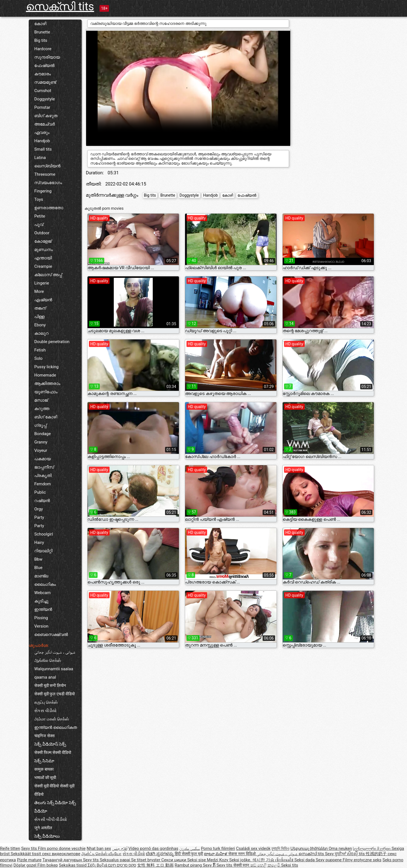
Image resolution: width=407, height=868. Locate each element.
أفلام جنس (120, 848)
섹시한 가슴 (264, 860)
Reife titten (10, 848)
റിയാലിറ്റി (43, 551)
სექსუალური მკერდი (372, 848)
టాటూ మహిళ (216, 854)
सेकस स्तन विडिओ (242, 854)
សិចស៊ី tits (356, 854)
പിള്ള (39, 317)
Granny (41, 442)
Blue (38, 568)
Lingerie (42, 283)
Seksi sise (197, 860)
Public (40, 492)
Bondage (43, 434)
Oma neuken (340, 848)
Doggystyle (45, 99)
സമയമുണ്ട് (45, 82)
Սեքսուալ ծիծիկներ (310, 848)
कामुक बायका (44, 769)
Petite (40, 216)
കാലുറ (41, 333)
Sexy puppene (329, 860)
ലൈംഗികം (45, 584)
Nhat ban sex (99, 848)
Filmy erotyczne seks (362, 860)
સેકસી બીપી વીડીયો (51, 819)
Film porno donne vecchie (62, 848)
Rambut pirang (189, 865)
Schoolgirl (44, 534)
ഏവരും (42, 132)
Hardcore (43, 49)
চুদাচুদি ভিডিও (280, 848)
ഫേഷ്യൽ (44, 66)
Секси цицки (174, 860)
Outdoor (42, 233)
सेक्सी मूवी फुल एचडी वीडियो (54, 694)
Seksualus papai (116, 860)
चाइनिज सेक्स (44, 736)
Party (39, 517)
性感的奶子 (377, 854)
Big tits (41, 40)
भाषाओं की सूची (45, 778)
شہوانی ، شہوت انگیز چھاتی (55, 652)
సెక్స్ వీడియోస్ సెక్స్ (50, 744)
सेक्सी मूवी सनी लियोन (50, 686)
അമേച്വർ (45, 124)
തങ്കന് (40, 308)
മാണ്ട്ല (41, 576)
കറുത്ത (42, 409)
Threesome (45, 174)
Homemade (45, 375)
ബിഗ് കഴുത (46, 116)
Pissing (41, 618)
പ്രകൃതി (43, 476)
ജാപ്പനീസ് (44, 467)
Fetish (40, 350)
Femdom (43, 484)
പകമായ (43, 459)
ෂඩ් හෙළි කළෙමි (266, 865)
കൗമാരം (43, 74)
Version (41, 626)
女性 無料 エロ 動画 (155, 865)
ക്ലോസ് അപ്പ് (48, 275)
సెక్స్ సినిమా (44, 761)
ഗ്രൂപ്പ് (40, 425)
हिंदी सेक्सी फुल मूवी (189, 854)
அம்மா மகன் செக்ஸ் (52, 719)
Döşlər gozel (25, 865)
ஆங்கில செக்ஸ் (48, 660)
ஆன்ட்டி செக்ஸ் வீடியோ (101, 854)
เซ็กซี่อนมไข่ (285, 860)
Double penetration (52, 342)
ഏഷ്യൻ (43, 300)
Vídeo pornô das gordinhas (153, 848)
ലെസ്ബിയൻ (47, 166)
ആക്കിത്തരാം (47, 384)
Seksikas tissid (73, 865)
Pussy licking (46, 367)
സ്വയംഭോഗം (48, 183)
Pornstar (42, 107)
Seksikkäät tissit (26, 854)
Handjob (42, 141)
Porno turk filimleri (218, 848)
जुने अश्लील (43, 828)
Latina (40, 158)
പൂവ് (39, 225)
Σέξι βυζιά (98, 865)
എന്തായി (43, 258)
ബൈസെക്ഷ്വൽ (51, 635)
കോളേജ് (43, 241)
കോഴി (40, 24)
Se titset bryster (146, 860)
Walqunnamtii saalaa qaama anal (54, 673)
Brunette (42, 32)
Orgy (39, 509)
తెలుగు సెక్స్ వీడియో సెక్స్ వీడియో (55, 807)
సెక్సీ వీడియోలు (47, 836)
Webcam (43, 593)
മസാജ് (41, 400)
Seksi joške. (241, 860)
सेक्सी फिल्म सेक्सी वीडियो (53, 753)
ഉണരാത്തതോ (49, 208)
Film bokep (48, 865)
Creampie (43, 266)
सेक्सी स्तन (242, 865)
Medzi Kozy (218, 860)
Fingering (43, 191)
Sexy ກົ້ (210, 865)
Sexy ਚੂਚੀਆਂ (336, 854)
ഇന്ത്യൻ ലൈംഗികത (56, 727)
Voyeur (41, 450)
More (39, 291)
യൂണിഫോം (46, 392)
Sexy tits (30, 848)
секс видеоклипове (61, 854)
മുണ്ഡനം (43, 250)
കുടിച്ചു (41, 601)
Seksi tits (289, 865)
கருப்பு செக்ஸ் (46, 702)
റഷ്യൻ (42, 501)
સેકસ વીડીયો (45, 711)
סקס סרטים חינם (122, 865)
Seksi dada (305, 860)
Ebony (40, 325)
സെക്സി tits (60, 7)
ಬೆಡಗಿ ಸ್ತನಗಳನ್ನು (160, 854)
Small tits (43, 149)
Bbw (38, 559)
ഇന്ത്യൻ (43, 609)
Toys (39, 199)
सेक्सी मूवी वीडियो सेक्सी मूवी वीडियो (54, 790)
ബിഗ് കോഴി (46, 417)
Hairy (39, 542)
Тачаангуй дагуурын (63, 860)
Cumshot (43, 91)
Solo (38, 358)
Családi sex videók (253, 848)
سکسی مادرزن (190, 848)
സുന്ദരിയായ (47, 57)
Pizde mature (29, 860)
